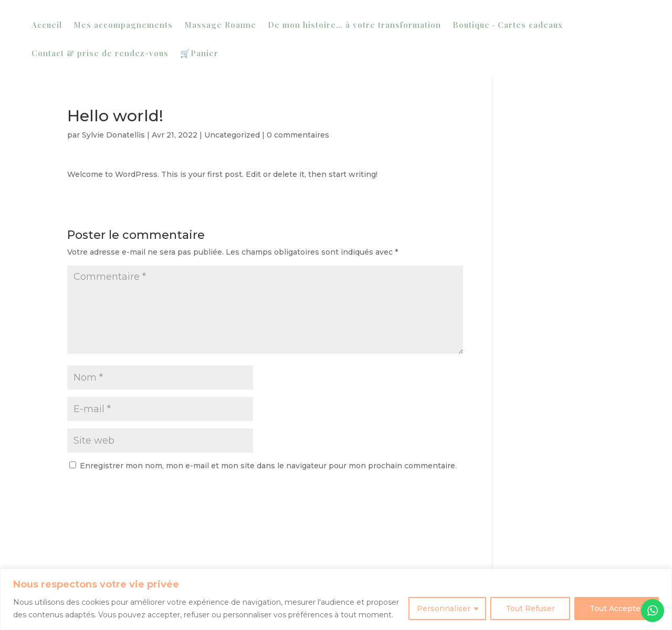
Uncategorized (232, 135)
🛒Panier (199, 54)
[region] (336, 599)
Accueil (47, 25)
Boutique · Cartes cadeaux (508, 25)
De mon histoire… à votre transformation (354, 25)
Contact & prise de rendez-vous (100, 54)
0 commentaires (298, 135)
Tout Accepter (617, 608)
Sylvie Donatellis (113, 135)
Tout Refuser (530, 608)
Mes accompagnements (123, 25)
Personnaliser (444, 608)
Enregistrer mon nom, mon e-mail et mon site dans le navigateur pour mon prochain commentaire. (268, 466)
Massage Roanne (220, 25)
